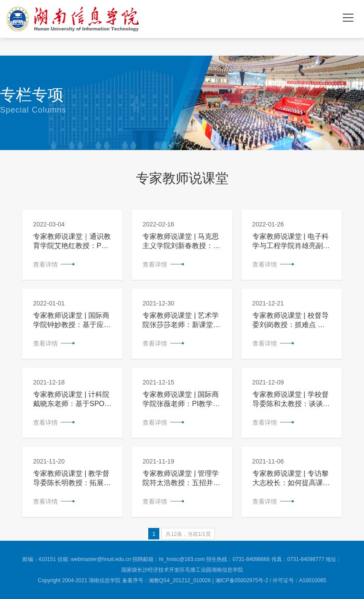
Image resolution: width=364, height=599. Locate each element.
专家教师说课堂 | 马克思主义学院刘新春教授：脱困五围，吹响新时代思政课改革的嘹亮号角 (181, 242)
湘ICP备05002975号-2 (242, 580)
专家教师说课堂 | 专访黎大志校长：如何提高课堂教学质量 (291, 479)
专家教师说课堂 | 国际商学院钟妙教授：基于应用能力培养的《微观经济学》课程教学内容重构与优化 (72, 321)
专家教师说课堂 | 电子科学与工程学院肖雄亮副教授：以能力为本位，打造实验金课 (291, 242)
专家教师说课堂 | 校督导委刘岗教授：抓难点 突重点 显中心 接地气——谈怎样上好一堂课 (291, 321)
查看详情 (45, 264)
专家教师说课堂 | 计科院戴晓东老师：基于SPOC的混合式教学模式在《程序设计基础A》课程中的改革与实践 (72, 400)
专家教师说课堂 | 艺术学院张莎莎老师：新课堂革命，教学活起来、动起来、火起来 (181, 321)
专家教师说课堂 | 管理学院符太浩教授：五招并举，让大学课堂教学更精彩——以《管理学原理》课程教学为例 (181, 479)
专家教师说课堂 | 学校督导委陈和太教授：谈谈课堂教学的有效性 (291, 400)
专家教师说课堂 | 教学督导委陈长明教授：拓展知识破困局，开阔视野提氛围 (72, 479)
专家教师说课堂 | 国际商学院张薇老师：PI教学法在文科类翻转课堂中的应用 (181, 400)
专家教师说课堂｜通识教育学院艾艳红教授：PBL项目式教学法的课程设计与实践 (72, 242)
